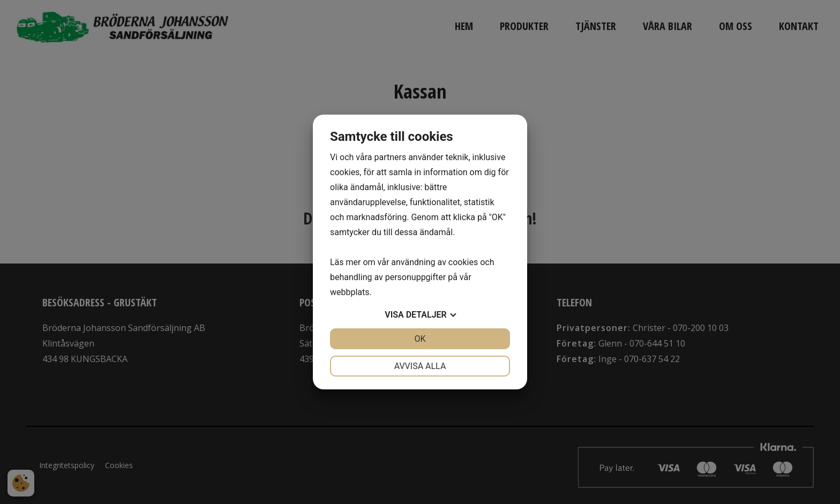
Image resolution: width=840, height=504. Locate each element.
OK (420, 339)
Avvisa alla (420, 366)
